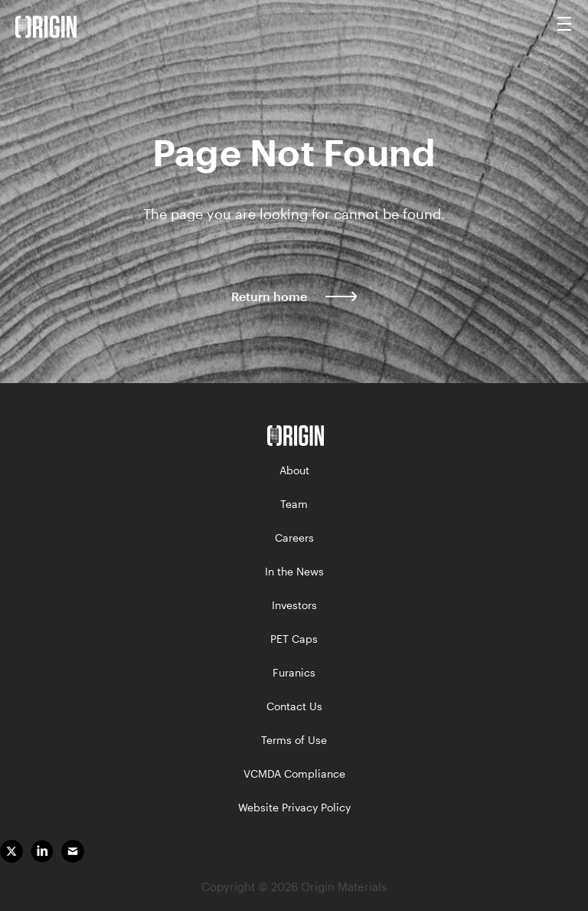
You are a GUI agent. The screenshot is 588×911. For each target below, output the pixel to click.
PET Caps (294, 639)
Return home (294, 296)
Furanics (294, 672)
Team (294, 504)
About (294, 470)
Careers (294, 537)
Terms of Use (294, 740)
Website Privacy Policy (294, 807)
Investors (294, 605)
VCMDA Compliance (294, 773)
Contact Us (294, 706)
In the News (294, 571)
